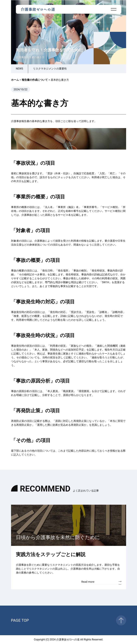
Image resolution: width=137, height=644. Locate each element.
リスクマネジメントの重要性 (50, 69)
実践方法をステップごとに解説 (51, 554)
